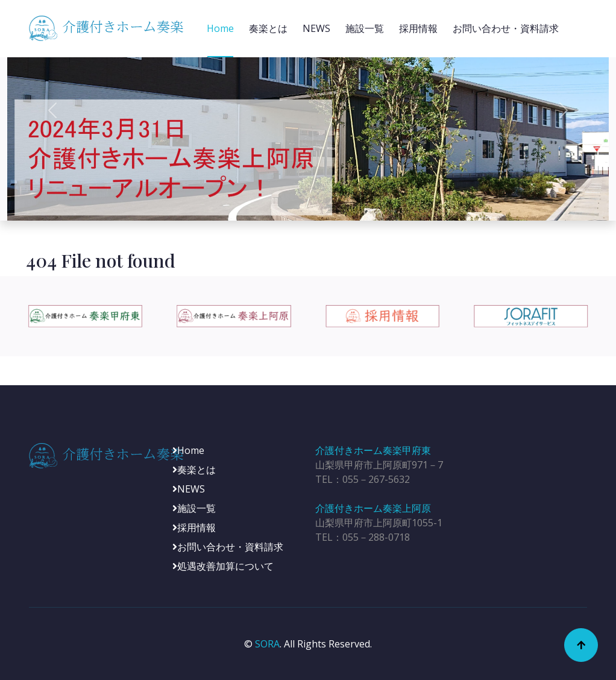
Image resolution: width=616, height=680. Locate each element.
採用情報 (418, 28)
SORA (267, 644)
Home (220, 28)
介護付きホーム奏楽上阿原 (373, 508)
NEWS (316, 28)
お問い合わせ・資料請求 (506, 28)
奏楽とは (268, 28)
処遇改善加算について (223, 566)
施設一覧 (365, 28)
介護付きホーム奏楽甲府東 (373, 450)
